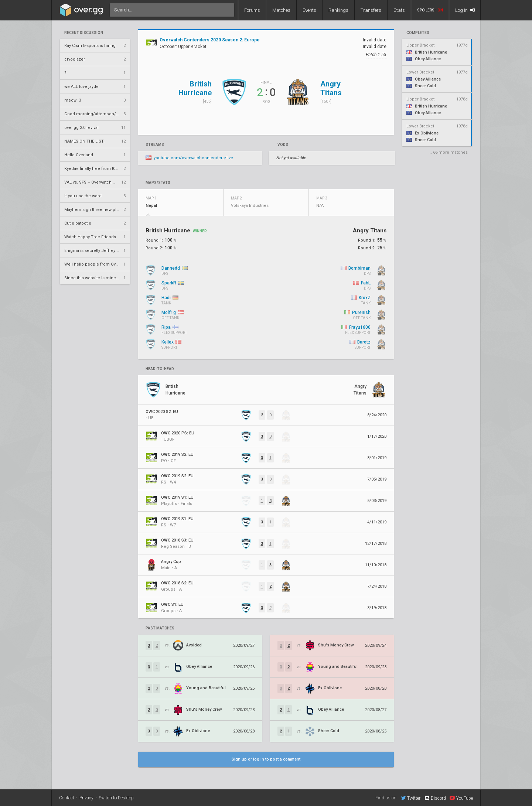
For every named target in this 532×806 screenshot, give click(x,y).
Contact (67, 798)
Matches (281, 10)
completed (418, 33)
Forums (252, 10)
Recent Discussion (84, 33)
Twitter (411, 798)
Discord (435, 798)
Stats (399, 10)
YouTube (461, 798)
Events (309, 10)
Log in (465, 10)
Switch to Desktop (116, 798)
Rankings (338, 10)
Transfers (371, 10)
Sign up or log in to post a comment (266, 759)
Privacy (86, 798)
